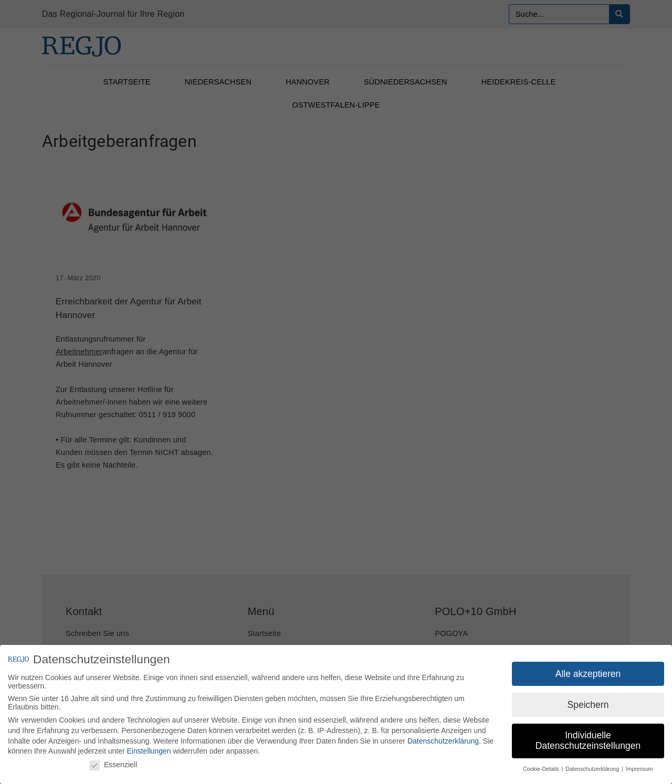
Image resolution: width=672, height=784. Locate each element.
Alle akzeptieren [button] (588, 674)
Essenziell (113, 765)
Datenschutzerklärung (443, 741)
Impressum (639, 769)
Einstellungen (149, 751)
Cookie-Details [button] (542, 769)
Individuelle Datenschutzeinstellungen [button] (588, 741)
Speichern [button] (588, 705)
